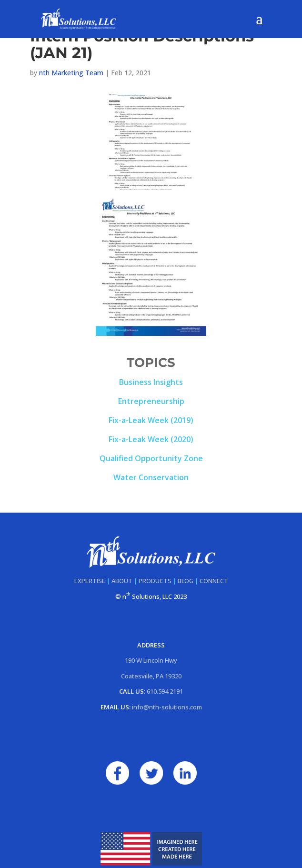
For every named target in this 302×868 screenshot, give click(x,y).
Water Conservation (151, 477)
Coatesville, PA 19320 (151, 676)
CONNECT (214, 581)
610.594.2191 (165, 691)
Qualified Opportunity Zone (151, 458)
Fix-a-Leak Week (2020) (151, 439)
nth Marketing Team (71, 73)
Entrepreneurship (151, 401)
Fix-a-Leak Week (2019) (151, 420)
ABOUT (122, 581)
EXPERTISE (90, 581)
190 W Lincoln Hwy (151, 660)
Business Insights (151, 382)
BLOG (186, 581)
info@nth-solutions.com (167, 707)
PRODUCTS (155, 581)
